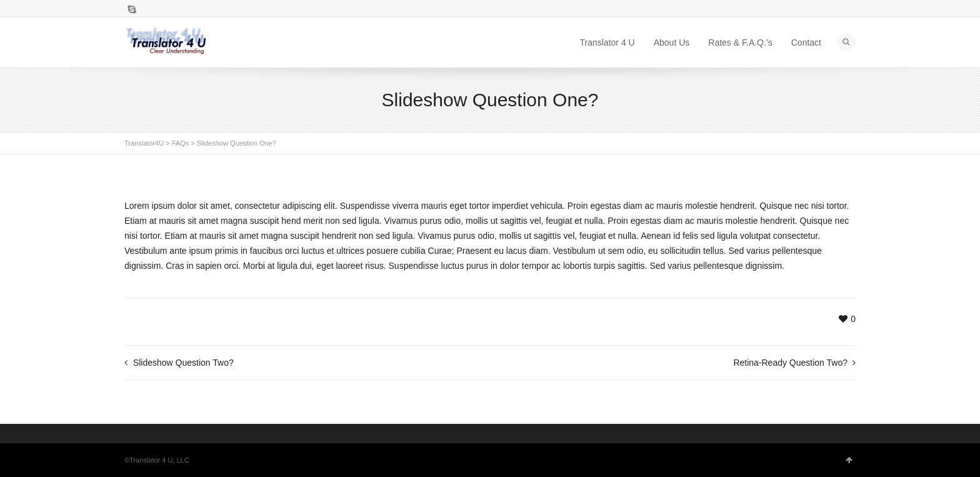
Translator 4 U (607, 43)
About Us (672, 43)
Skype (132, 9)
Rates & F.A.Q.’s (740, 43)
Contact (806, 43)
